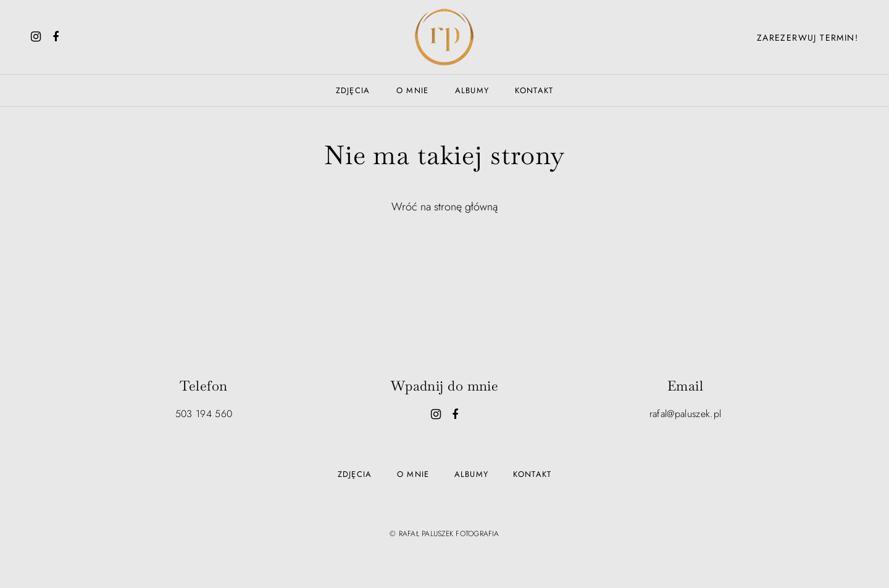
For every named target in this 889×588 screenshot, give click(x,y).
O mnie (413, 90)
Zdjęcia (353, 90)
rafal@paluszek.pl (685, 414)
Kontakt (534, 90)
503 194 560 (204, 414)
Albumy (472, 90)
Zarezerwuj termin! (808, 38)
